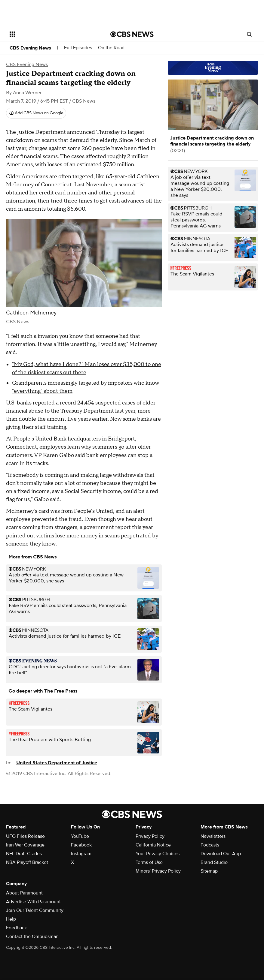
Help (11, 919)
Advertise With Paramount (33, 902)
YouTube (80, 836)
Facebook (81, 845)
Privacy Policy (150, 836)
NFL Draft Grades (24, 854)
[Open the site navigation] (50, 34)
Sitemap (209, 871)
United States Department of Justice (57, 763)
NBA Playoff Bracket (27, 862)
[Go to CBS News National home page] (132, 34)
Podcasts (210, 845)
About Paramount (24, 893)
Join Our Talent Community (35, 910)
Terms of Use (149, 862)
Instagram (81, 854)
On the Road (111, 48)
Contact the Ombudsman (32, 936)
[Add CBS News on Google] (36, 113)
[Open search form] (249, 34)
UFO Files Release (25, 836)
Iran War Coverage (25, 845)
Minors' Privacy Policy (158, 871)
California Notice (153, 845)
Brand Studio (214, 862)
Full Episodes (78, 48)
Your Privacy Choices (158, 854)
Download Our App (221, 854)
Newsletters (213, 836)
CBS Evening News (30, 48)
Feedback (16, 928)
